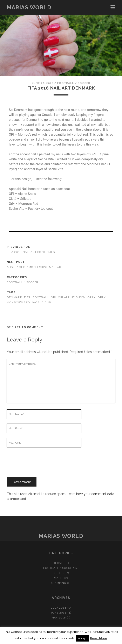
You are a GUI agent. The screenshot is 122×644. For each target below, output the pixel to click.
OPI (53, 297)
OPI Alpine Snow (72, 297)
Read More (99, 638)
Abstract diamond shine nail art (35, 267)
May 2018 (59, 618)
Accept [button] (82, 638)
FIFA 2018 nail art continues (31, 252)
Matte (59, 578)
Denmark (14, 297)
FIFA (27, 297)
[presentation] (38, 462)
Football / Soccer (74, 83)
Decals (59, 563)
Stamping (59, 583)
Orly (92, 297)
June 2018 (59, 613)
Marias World (29, 7)
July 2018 (59, 608)
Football (41, 297)
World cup (42, 302)
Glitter (59, 573)
